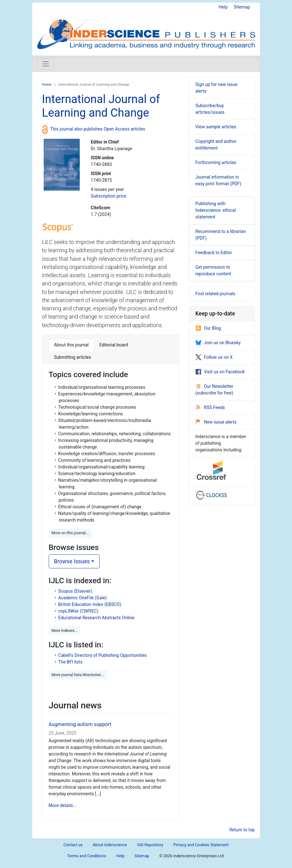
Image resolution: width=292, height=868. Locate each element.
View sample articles (216, 127)
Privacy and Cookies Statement (201, 845)
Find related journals (215, 294)
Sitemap (242, 7)
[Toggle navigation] (46, 64)
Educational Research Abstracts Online (96, 618)
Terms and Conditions (87, 856)
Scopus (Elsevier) (75, 591)
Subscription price (109, 196)
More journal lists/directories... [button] (78, 675)
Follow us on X (214, 357)
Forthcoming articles (216, 162)
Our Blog (208, 328)
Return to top (242, 830)
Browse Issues (72, 561)
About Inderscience (110, 845)
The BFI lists (70, 662)
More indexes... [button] (65, 631)
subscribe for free (214, 393)
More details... (63, 805)
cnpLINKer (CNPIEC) (78, 611)
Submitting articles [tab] (73, 357)
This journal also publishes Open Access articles (98, 129)
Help (223, 7)
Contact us (73, 845)
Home (47, 85)
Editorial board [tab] (114, 345)
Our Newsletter (215, 386)
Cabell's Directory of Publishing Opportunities (103, 655)
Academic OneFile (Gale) (83, 598)
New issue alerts (216, 422)
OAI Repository (150, 845)
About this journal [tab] (71, 345)
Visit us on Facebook (220, 372)
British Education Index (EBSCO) (90, 604)
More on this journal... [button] (70, 533)
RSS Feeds (210, 407)
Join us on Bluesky (218, 343)
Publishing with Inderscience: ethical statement (216, 210)
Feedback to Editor (214, 253)
